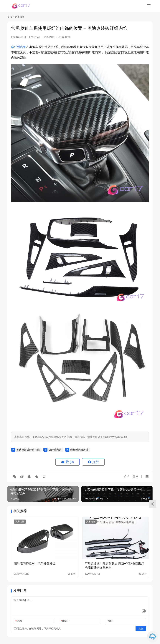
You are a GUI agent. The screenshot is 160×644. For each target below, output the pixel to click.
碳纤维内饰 (19, 47)
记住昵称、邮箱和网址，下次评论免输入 (37, 629)
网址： (111, 621)
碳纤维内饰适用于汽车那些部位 (35, 563)
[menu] (149, 6)
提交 (141, 629)
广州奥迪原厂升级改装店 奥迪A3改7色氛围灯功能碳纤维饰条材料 (114, 565)
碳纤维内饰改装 (79, 450)
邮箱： (66, 621)
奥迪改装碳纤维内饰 (28, 450)
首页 (10, 17)
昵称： (20, 621)
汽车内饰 (49, 37)
